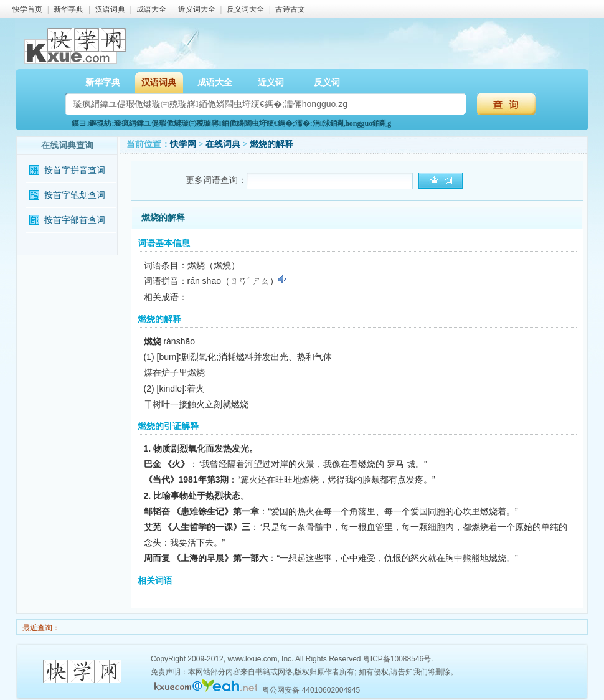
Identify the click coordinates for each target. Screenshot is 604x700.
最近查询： (40, 628)
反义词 (327, 83)
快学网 (183, 144)
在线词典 (223, 144)
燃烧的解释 (271, 144)
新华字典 (68, 9)
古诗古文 (290, 9)
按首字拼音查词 (75, 170)
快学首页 (27, 9)
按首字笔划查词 (75, 195)
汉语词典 (110, 9)
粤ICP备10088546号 (397, 659)
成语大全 (151, 9)
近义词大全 (197, 9)
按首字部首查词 (75, 220)
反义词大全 (245, 9)
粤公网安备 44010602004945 (311, 690)
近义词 (271, 83)
